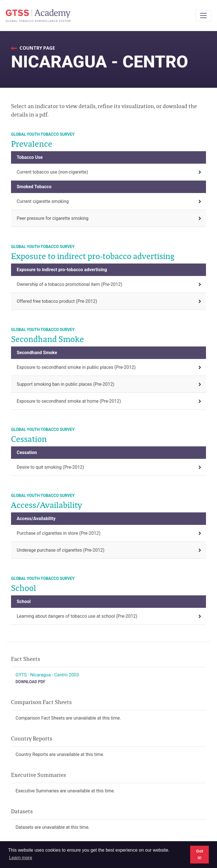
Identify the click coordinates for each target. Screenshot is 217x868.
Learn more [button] (21, 858)
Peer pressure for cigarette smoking (53, 218)
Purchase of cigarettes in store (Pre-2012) (59, 533)
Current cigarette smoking (43, 201)
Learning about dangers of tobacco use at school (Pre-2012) (77, 616)
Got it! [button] (200, 854)
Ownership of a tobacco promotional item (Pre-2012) (70, 284)
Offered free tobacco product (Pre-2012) (57, 301)
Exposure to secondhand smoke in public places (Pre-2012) (76, 367)
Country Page (37, 48)
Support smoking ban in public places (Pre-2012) (66, 384)
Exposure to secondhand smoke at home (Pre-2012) (69, 401)
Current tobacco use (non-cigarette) (52, 172)
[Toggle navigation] (203, 16)
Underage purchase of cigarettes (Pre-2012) (60, 550)
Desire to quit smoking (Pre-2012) (50, 467)
